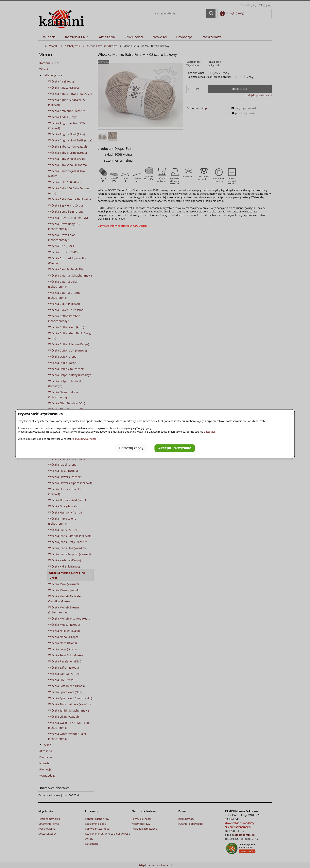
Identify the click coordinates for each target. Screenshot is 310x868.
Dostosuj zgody (131, 448)
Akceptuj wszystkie (175, 448)
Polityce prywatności (84, 439)
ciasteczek (210, 432)
